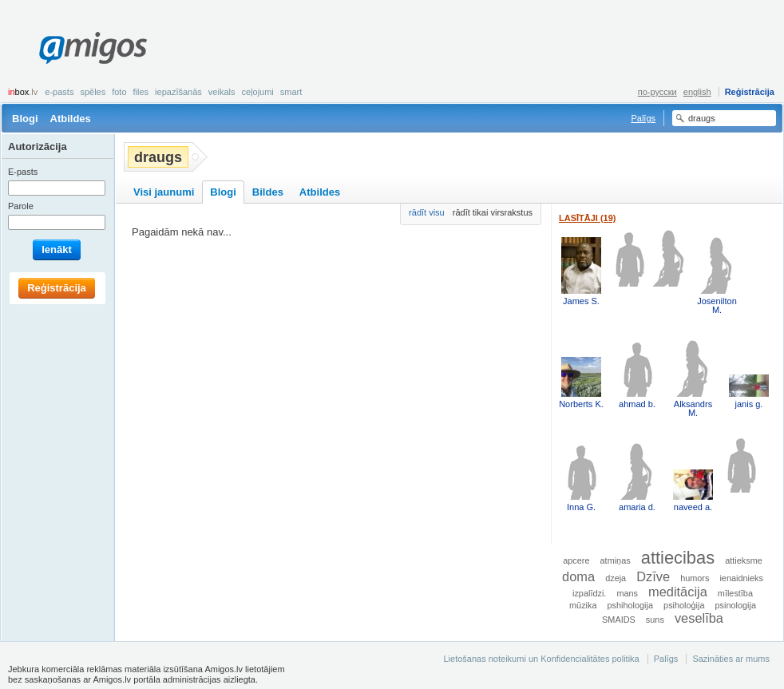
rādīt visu (427, 212)
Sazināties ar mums (731, 659)
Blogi (25, 119)
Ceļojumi (257, 92)
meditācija (678, 592)
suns (655, 620)
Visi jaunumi (164, 192)
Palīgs (643, 118)
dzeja (616, 578)
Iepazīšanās (178, 92)
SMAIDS (619, 620)
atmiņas (616, 560)
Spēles (93, 92)
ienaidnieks (741, 578)
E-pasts (59, 92)
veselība (699, 618)
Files (141, 92)
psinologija (736, 605)
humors (695, 578)
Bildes (268, 192)
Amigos (93, 48)
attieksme (744, 560)
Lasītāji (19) (588, 218)
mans (627, 593)
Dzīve (653, 576)
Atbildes (71, 119)
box (23, 92)
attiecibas (678, 558)
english (697, 92)
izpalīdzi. (589, 593)
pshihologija (630, 605)
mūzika (583, 605)
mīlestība (735, 593)
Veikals (222, 92)
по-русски (657, 92)
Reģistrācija (750, 92)
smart (291, 92)
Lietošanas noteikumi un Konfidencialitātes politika (541, 659)
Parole (21, 206)
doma (578, 576)
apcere (576, 560)
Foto (119, 92)
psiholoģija (684, 605)
